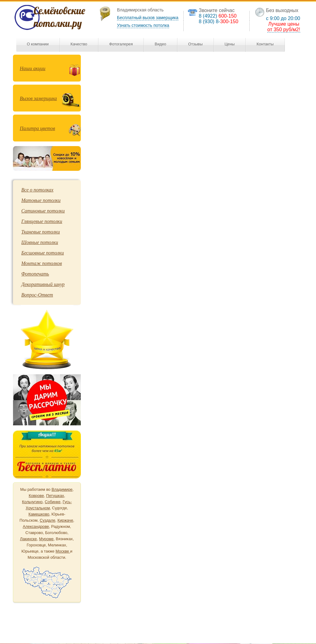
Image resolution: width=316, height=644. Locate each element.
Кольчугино (32, 502)
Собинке (53, 502)
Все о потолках (37, 190)
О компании (38, 44)
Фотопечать (35, 274)
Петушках (55, 496)
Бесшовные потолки (43, 253)
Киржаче (65, 520)
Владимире (62, 489)
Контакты (265, 44)
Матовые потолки (41, 200)
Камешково (39, 514)
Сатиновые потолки (43, 211)
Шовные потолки (40, 242)
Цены (230, 44)
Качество (79, 44)
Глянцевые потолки (42, 221)
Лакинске (29, 539)
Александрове (36, 526)
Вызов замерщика (38, 98)
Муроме (46, 539)
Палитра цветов (37, 128)
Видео (160, 44)
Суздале (48, 520)
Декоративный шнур (43, 284)
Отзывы (195, 44)
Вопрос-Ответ (37, 295)
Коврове (36, 496)
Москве (63, 551)
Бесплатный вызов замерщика (148, 18)
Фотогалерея (121, 44)
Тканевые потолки (41, 232)
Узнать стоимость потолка (143, 25)
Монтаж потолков (42, 263)
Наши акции (33, 68)
